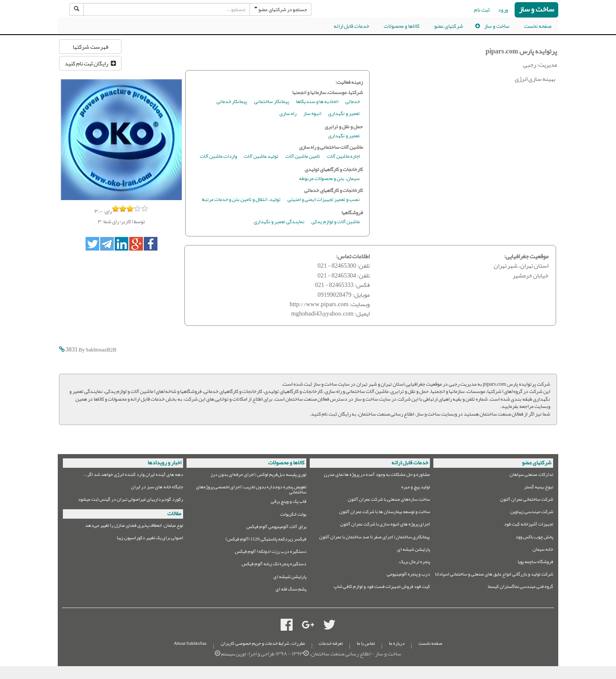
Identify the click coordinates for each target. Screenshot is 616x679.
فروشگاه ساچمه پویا (535, 563)
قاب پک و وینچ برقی (289, 503)
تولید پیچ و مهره (416, 488)
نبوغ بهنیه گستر (539, 488)
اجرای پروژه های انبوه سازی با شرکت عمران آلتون (385, 525)
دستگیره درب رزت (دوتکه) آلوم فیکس (271, 553)
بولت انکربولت (293, 515)
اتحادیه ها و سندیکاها (317, 102)
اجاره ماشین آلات (343, 157)
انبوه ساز (312, 114)
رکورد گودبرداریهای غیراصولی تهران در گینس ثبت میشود (130, 500)
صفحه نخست (538, 26)
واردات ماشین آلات (218, 157)
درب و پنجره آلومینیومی (408, 575)
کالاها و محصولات (402, 26)
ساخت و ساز (536, 9)
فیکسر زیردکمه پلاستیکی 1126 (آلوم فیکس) (266, 540)
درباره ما (397, 643)
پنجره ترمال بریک (415, 563)
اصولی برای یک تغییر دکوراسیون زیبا (150, 539)
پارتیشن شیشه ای (413, 551)
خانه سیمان (543, 551)
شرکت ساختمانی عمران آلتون (527, 500)
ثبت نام (482, 10)
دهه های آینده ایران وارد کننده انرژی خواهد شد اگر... (133, 476)
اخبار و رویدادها (164, 463)
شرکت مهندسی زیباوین (532, 513)
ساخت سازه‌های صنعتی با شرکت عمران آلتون (389, 500)
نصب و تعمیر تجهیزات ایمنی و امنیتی (324, 200)
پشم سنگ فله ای (291, 590)
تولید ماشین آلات (261, 157)
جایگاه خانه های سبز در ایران (157, 488)
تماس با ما (366, 643)
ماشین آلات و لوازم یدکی (336, 222)
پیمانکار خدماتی (232, 102)
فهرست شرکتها (90, 47)
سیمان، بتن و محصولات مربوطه (329, 179)
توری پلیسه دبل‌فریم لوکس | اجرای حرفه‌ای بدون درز (258, 476)
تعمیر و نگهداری (344, 114)
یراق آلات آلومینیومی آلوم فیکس (276, 528)
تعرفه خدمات (331, 643)
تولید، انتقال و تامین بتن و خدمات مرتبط (241, 200)
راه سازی (288, 114)
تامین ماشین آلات (303, 157)
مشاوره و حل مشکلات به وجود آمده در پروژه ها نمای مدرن (377, 476)
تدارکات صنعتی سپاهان (531, 476)
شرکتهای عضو (449, 26)
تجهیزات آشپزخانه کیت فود (529, 525)
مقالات (174, 514)
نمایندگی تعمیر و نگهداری (279, 222)
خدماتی (352, 102)
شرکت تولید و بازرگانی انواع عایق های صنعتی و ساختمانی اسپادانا (494, 575)
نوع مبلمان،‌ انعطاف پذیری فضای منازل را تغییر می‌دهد (134, 527)
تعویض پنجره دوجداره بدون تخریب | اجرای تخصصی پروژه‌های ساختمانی (251, 490)
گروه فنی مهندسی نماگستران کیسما (520, 588)
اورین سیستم (234, 654)
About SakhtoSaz (190, 643)
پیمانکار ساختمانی (272, 102)
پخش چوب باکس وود (534, 538)
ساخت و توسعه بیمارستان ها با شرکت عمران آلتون (385, 513)
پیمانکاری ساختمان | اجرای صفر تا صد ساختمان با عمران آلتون (374, 538)
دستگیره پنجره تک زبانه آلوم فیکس (274, 565)
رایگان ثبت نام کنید (90, 63)
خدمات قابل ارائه (351, 26)
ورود (503, 10)
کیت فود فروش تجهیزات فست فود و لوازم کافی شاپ (382, 588)
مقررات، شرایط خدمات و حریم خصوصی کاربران (263, 643)
